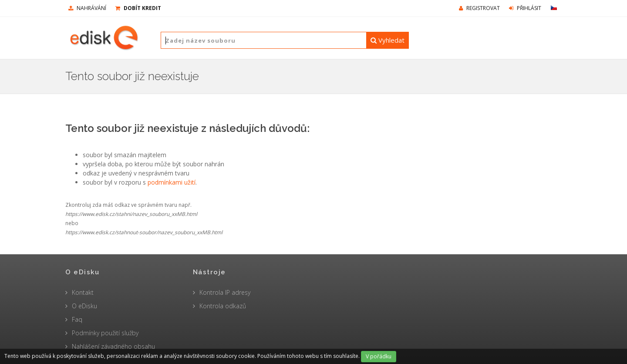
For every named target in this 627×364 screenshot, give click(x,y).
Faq (77, 319)
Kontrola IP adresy (225, 292)
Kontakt (83, 292)
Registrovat (479, 8)
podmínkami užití (172, 182)
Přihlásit (525, 8)
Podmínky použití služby (105, 333)
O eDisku (84, 306)
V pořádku (379, 356)
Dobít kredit (138, 8)
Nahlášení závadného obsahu (113, 346)
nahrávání (87, 8)
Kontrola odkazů (223, 306)
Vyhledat (388, 40)
